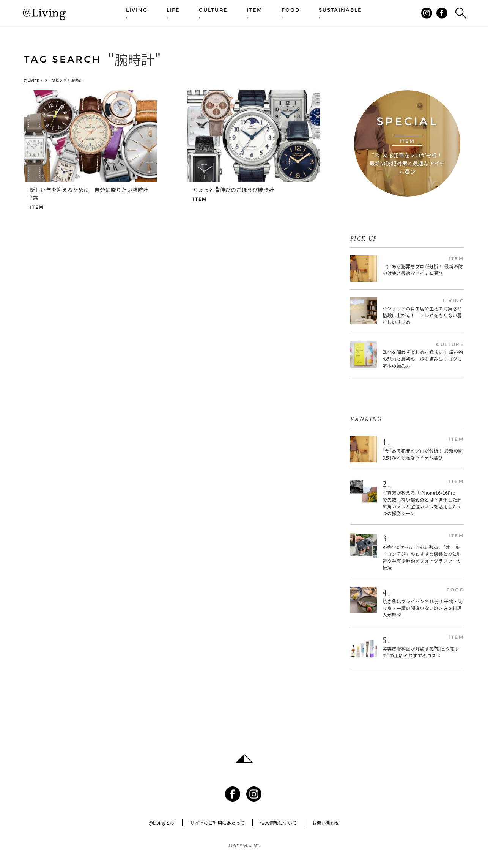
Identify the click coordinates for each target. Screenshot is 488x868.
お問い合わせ (326, 823)
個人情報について (279, 823)
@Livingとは (162, 823)
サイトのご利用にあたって (217, 823)
